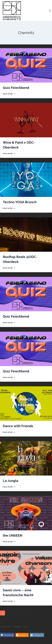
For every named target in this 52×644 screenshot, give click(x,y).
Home (26, 627)
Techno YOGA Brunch (20, 202)
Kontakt (17, 627)
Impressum (6, 627)
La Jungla (11, 481)
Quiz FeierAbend (16, 88)
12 (24, 613)
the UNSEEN (13, 536)
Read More (9, 94)
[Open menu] (50, 11)
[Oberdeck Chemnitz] (12, 11)
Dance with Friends (18, 426)
